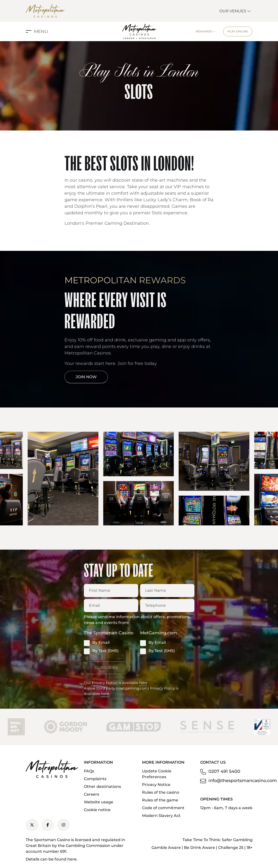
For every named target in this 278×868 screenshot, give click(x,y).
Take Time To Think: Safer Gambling (218, 840)
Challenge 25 (231, 848)
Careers (91, 794)
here (143, 683)
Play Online (238, 31)
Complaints (95, 779)
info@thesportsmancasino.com (243, 781)
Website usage (99, 802)
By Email (97, 643)
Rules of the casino (161, 792)
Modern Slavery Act (161, 816)
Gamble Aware (166, 848)
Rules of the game (160, 800)
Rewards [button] (206, 31)
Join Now (86, 377)
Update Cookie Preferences (157, 774)
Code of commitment (163, 808)
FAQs (89, 771)
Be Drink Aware (199, 848)
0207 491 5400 (224, 771)
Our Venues (235, 11)
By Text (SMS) (101, 651)
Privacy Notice (156, 785)
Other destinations (102, 787)
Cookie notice (97, 810)
